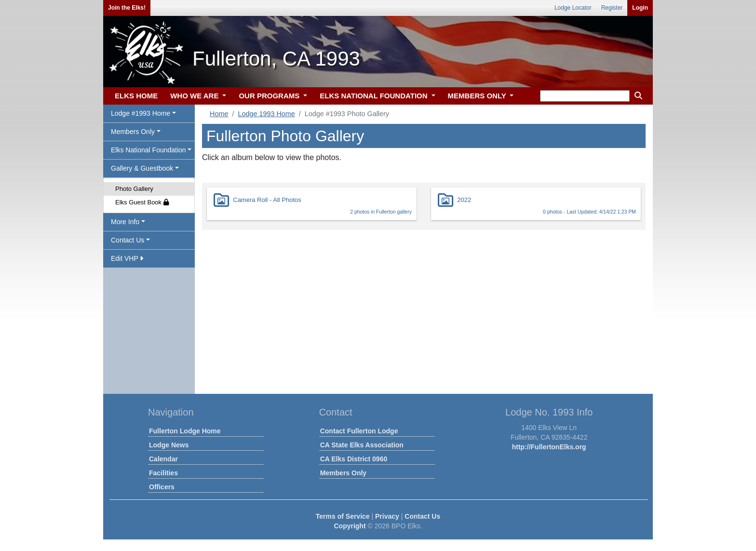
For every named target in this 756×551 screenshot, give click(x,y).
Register (612, 8)
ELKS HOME (136, 96)
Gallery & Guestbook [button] (142, 168)
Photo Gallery (134, 189)
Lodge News (169, 445)
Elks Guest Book (142, 202)
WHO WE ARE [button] (195, 96)
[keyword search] (585, 96)
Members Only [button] (133, 132)
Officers (162, 487)
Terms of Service (343, 516)
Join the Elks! (127, 8)
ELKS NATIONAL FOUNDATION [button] (375, 96)
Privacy (387, 516)
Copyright (350, 526)
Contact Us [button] (128, 240)
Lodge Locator (573, 8)
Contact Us (422, 516)
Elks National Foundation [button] (148, 150)
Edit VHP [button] (127, 258)
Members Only (343, 473)
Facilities (163, 473)
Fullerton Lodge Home (185, 431)
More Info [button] (125, 222)
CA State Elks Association (362, 445)
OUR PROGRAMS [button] (270, 96)
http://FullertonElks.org (549, 447)
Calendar (163, 459)
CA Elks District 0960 (354, 459)
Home (219, 114)
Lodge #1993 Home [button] (141, 113)
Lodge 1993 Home (266, 114)
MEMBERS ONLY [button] (478, 96)
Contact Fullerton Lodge (359, 431)
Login (640, 8)
